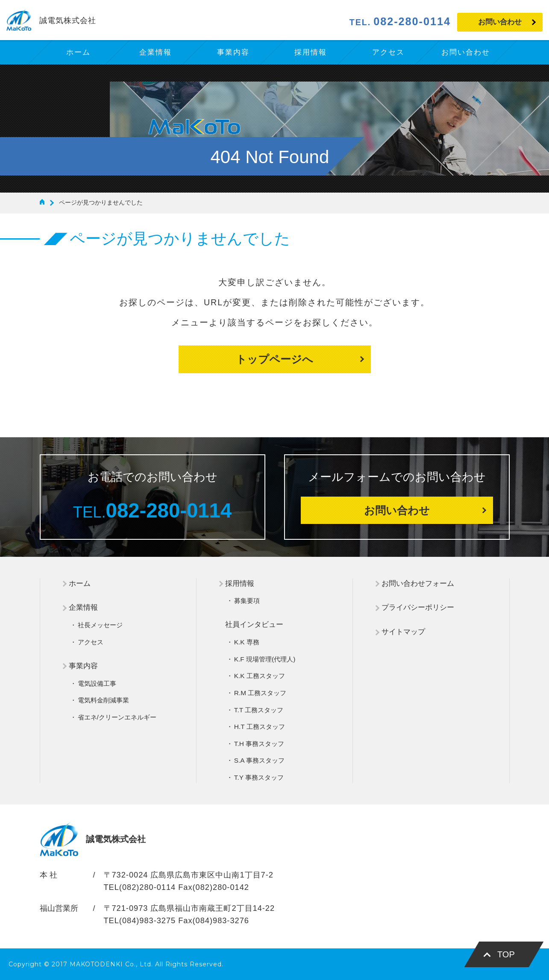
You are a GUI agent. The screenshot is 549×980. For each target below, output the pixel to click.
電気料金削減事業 (103, 700)
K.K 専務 (247, 642)
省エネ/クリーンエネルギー (117, 717)
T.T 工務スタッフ (259, 710)
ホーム (80, 584)
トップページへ (274, 359)
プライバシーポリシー (418, 607)
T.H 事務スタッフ (259, 744)
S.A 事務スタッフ (259, 760)
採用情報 (240, 584)
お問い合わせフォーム (418, 584)
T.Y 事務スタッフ (259, 777)
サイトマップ (403, 632)
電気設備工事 (97, 683)
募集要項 (247, 601)
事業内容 (83, 666)
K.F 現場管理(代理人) (265, 659)
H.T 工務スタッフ (260, 727)
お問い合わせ (500, 22)
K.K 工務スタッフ (260, 676)
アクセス (91, 642)
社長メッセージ (100, 625)
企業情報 (83, 607)
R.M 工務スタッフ (260, 693)
